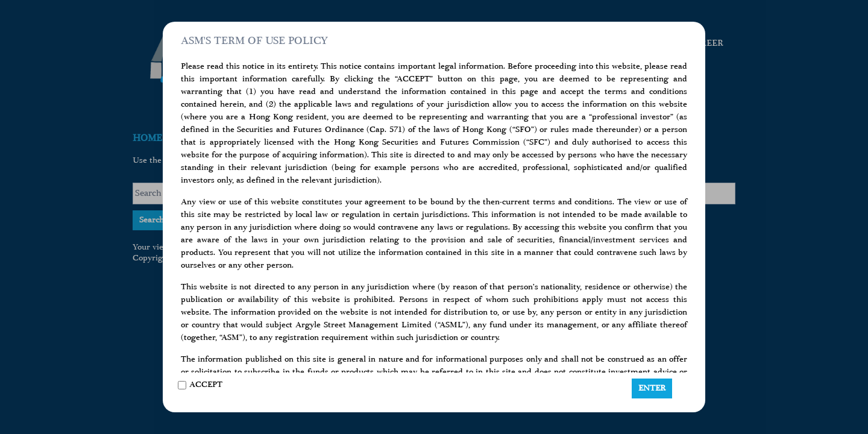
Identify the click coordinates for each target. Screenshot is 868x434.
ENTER (652, 388)
